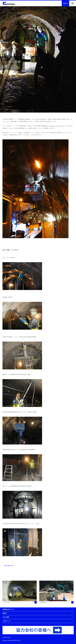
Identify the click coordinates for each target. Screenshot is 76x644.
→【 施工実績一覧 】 (8, 566)
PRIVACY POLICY (7, 638)
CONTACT (65, 3)
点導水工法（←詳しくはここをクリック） (53, 126)
